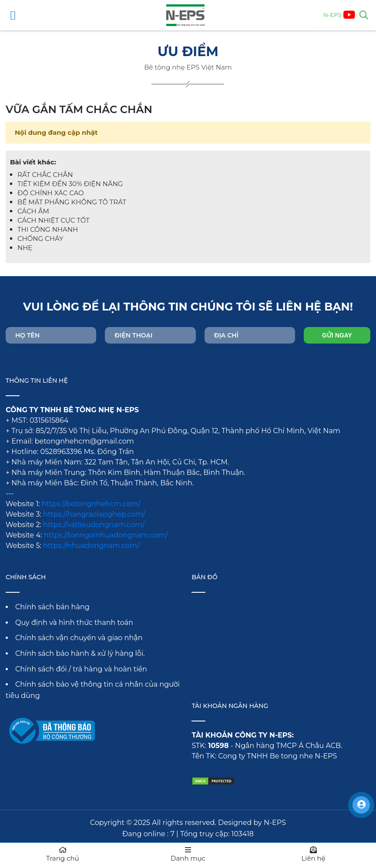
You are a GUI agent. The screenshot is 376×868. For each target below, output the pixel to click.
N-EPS (332, 15)
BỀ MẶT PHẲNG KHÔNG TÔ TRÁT (72, 202)
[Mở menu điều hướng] (13, 15)
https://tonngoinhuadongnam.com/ (106, 535)
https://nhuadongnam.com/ (91, 546)
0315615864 (49, 420)
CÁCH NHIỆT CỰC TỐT (54, 220)
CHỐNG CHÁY (40, 239)
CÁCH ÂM (33, 211)
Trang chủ (63, 854)
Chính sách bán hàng (52, 607)
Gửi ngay (337, 335)
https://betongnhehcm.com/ (91, 504)
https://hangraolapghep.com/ (94, 514)
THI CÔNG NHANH (48, 229)
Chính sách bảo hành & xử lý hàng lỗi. (80, 653)
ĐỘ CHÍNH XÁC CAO (51, 193)
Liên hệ (313, 854)
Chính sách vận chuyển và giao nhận (79, 638)
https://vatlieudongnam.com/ (94, 525)
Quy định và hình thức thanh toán (74, 623)
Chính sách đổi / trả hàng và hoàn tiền (81, 669)
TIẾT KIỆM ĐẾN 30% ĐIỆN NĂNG (70, 184)
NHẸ (25, 248)
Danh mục (188, 854)
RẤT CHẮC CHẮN (45, 175)
